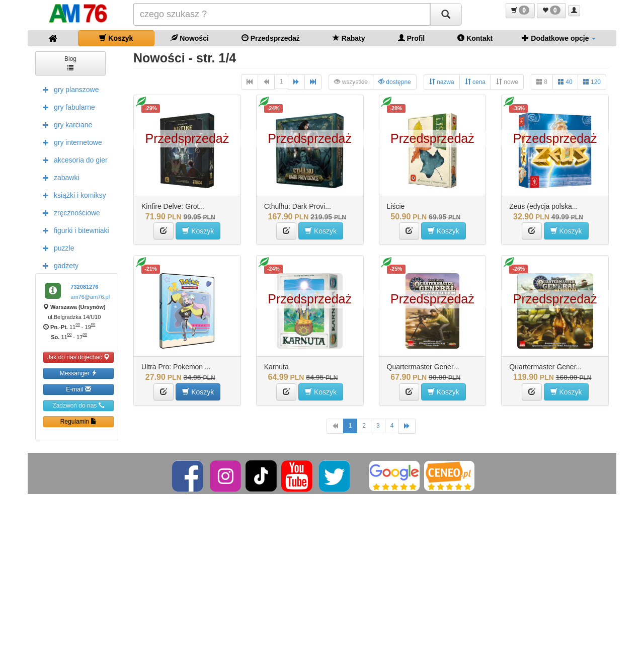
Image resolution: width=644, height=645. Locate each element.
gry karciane (65, 124)
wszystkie (351, 82)
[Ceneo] (449, 475)
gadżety (58, 265)
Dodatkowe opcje (559, 38)
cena (475, 82)
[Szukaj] (446, 14)
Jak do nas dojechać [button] (79, 357)
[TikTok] (261, 475)
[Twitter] (335, 475)
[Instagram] (226, 475)
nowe (507, 82)
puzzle (56, 248)
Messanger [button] (79, 373)
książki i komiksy (72, 195)
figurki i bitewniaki (73, 230)
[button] (520, 11)
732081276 (84, 287)
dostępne (395, 82)
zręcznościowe (69, 212)
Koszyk (116, 38)
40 (565, 82)
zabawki (59, 177)
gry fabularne (66, 107)
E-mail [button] (78, 389)
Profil (412, 38)
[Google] (394, 475)
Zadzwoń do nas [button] (78, 405)
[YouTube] (298, 475)
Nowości (189, 38)
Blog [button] (70, 63)
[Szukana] (282, 14)
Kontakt (475, 38)
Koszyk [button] (198, 231)
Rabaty (349, 38)
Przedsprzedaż (271, 38)
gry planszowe (68, 89)
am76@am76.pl (90, 297)
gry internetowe (70, 142)
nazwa (442, 82)
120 (592, 82)
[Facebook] (188, 475)
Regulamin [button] (79, 421)
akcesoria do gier (73, 159)
